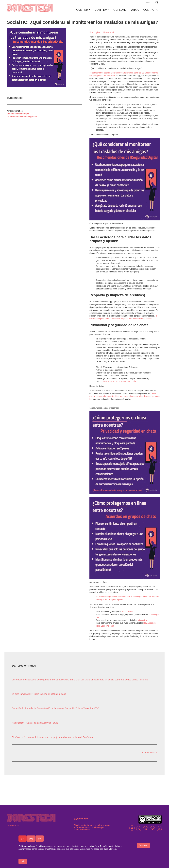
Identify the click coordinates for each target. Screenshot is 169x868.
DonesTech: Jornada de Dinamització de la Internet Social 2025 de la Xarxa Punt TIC (55, 708)
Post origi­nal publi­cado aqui (102, 32)
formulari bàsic (83, 827)
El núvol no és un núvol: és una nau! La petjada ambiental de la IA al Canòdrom (53, 737)
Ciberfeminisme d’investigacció (22, 117)
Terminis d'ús (13, 826)
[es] (31, 841)
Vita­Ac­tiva (142, 620)
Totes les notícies (150, 753)
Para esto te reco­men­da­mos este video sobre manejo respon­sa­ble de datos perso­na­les (125, 396)
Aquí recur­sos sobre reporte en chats (119, 381)
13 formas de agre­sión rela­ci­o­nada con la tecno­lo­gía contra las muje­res (127, 597)
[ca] (23, 841)
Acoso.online (127, 612)
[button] (44, 57)
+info (23, 864)
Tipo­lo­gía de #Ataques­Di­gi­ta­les (110, 600)
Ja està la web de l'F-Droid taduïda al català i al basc (39, 694)
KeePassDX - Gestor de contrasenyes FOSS (35, 723)
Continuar (143, 848)
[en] (40, 841)
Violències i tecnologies (18, 114)
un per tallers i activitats (89, 828)
